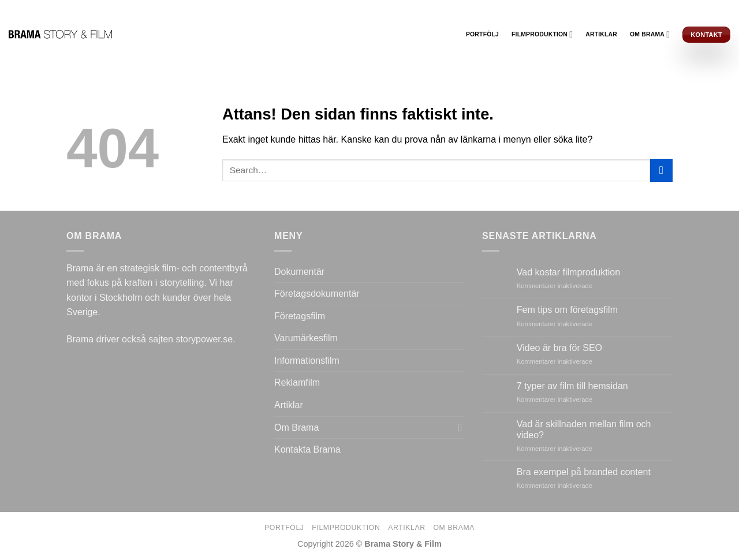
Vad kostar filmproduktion (568, 272)
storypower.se (204, 339)
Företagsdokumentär (317, 294)
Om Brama (650, 34)
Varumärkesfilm (306, 338)
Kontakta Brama (307, 449)
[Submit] (661, 170)
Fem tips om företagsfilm (567, 310)
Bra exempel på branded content (584, 472)
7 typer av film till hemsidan (572, 386)
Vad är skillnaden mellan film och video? (584, 430)
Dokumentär (299, 272)
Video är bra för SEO (559, 348)
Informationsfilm (307, 361)
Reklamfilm (297, 382)
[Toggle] (460, 427)
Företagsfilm (300, 316)
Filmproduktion (542, 34)
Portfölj (482, 34)
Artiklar (601, 34)
